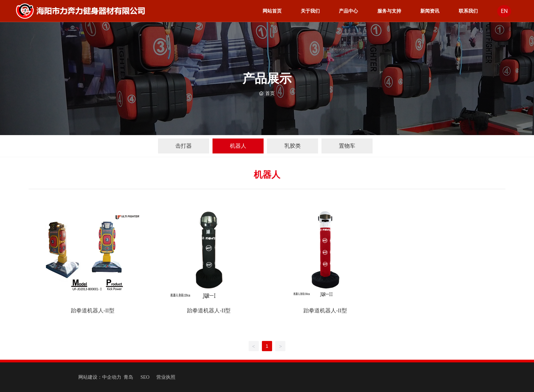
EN (504, 11)
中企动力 (112, 377)
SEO (145, 377)
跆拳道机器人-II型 (93, 311)
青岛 (128, 377)
